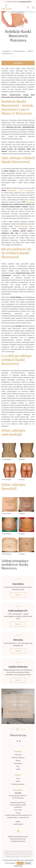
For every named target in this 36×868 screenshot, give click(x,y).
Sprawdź (18, 595)
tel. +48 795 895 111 (18, 712)
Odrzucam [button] (28, 863)
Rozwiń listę (18, 63)
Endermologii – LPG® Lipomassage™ (21, 190)
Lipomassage (30, 202)
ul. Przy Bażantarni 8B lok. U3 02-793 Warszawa (18, 797)
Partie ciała (18, 755)
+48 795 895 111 (18, 824)
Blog (18, 766)
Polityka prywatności (18, 784)
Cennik (18, 769)
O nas (18, 778)
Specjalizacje (18, 763)
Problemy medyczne (19, 51)
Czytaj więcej (18, 866)
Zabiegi (18, 761)
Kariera (18, 781)
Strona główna (7, 51)
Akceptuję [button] (20, 863)
